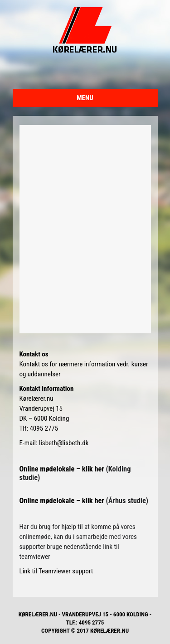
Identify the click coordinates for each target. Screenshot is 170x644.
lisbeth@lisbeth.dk (64, 443)
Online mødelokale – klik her (63, 469)
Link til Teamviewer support (56, 571)
